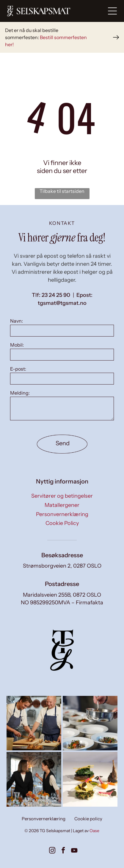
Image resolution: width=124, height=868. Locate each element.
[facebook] (63, 851)
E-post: (18, 369)
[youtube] (74, 851)
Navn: (17, 321)
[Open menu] (112, 11)
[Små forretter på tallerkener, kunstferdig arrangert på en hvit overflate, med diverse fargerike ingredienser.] (90, 779)
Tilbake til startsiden (62, 191)
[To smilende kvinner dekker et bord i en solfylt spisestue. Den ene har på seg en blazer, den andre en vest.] (34, 779)
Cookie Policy (62, 523)
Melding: (20, 393)
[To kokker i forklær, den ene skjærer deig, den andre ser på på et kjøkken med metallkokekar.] (34, 723)
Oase (94, 831)
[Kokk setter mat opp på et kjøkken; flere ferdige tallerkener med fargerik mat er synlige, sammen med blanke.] (90, 723)
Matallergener (62, 505)
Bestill (47, 37)
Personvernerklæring (62, 514)
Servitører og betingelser (62, 496)
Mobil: (17, 345)
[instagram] (52, 851)
